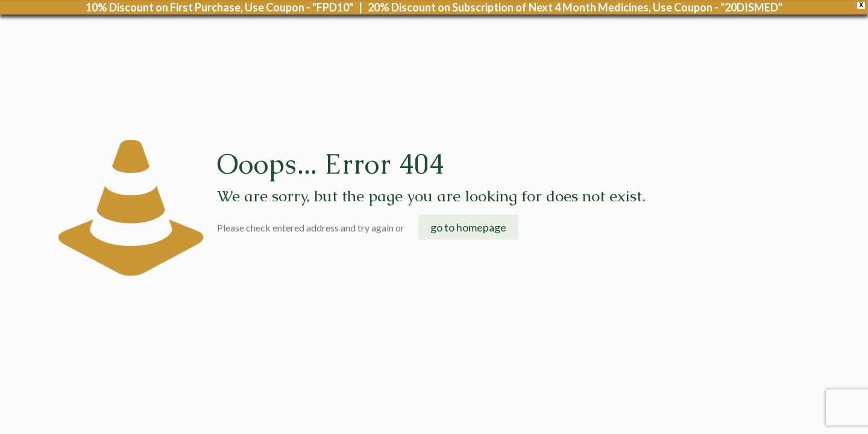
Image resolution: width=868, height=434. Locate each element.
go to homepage (468, 227)
